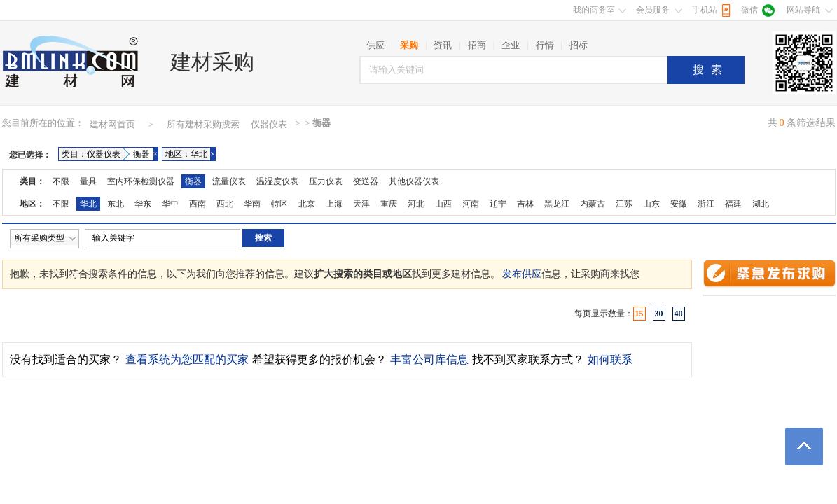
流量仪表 (229, 181)
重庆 (389, 204)
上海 (334, 204)
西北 (225, 204)
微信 (749, 10)
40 (679, 314)
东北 (116, 204)
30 (659, 314)
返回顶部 (804, 447)
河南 (471, 204)
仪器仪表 (269, 124)
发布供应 (522, 274)
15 (639, 314)
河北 (416, 204)
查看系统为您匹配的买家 (187, 359)
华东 (143, 204)
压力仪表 (326, 181)
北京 (307, 204)
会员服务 (653, 10)
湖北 (761, 204)
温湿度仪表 (277, 181)
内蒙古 (593, 204)
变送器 (366, 181)
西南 (198, 204)
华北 (88, 204)
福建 (733, 204)
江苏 (624, 204)
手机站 (705, 10)
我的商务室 (594, 10)
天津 (361, 204)
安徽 (679, 204)
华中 (170, 204)
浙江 (706, 204)
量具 (88, 181)
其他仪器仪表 (414, 181)
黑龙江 (557, 204)
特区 (279, 204)
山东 (651, 204)
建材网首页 (112, 124)
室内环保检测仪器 (141, 181)
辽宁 (498, 204)
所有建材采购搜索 (203, 124)
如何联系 (610, 359)
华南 (252, 204)
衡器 (193, 181)
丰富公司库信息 (429, 359)
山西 (443, 204)
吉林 (525, 204)
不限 (61, 181)
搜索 (711, 70)
